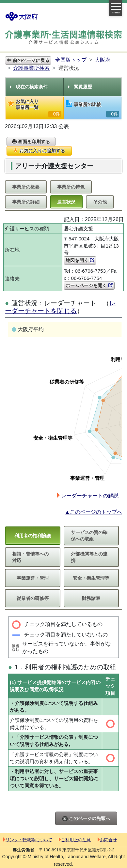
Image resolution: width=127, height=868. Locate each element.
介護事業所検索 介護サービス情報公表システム (63, 38)
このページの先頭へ (86, 819)
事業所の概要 (26, 187)
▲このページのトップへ (93, 512)
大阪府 (103, 60)
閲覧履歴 (80, 87)
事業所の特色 (71, 187)
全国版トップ (71, 60)
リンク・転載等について (28, 840)
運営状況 (66, 202)
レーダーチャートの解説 (88, 496)
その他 (100, 202)
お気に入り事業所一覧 (35, 108)
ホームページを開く (89, 285)
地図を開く (80, 260)
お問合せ (107, 840)
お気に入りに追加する (39, 151)
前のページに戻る (28, 60)
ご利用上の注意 (75, 840)
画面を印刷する (31, 142)
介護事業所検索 (31, 68)
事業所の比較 (93, 109)
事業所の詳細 (26, 202)
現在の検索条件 (29, 87)
